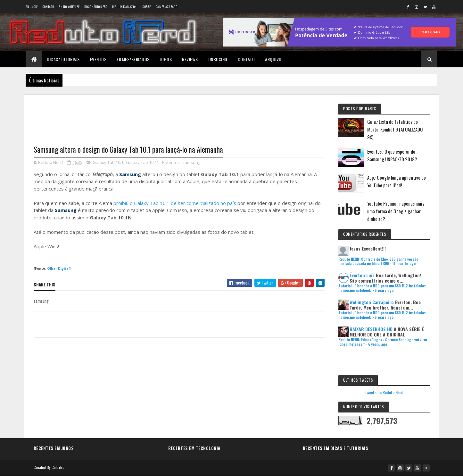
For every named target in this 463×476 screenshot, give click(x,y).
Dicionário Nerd (96, 7)
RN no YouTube (69, 7)
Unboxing (218, 59)
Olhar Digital (58, 268)
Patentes (171, 162)
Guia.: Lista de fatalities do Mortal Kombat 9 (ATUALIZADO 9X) (395, 129)
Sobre (146, 7)
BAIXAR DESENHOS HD (371, 329)
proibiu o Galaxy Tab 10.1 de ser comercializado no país (175, 203)
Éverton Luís (362, 275)
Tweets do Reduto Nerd (384, 392)
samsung (191, 162)
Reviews (190, 59)
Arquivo (273, 59)
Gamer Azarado (166, 7)
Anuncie (32, 7)
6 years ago (384, 290)
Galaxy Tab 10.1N (143, 162)
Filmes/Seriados (133, 59)
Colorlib (58, 467)
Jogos (166, 59)
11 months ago (404, 263)
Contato (48, 7)
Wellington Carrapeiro (372, 302)
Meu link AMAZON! (125, 7)
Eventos (98, 59)
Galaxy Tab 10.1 (108, 162)
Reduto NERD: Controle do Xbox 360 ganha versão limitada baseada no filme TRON (378, 261)
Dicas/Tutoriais (63, 59)
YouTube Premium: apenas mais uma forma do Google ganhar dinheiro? (396, 211)
